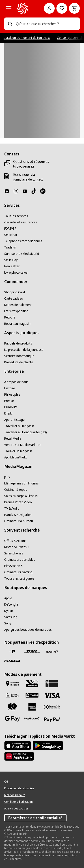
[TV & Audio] (12, 508)
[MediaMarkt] (24, 8)
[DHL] (32, 652)
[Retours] (10, 317)
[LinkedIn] (45, 191)
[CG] (6, 782)
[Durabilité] (11, 407)
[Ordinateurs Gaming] (18, 572)
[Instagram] (18, 191)
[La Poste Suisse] (12, 652)
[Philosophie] (12, 395)
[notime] (52, 652)
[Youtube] (27, 191)
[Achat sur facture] (12, 695)
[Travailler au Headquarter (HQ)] (26, 432)
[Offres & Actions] (15, 541)
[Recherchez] (10, 24)
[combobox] (46, 24)
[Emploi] (9, 413)
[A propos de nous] (16, 382)
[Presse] (9, 401)
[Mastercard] (12, 707)
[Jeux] (7, 477)
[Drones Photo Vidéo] (18, 502)
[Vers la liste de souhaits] (62, 8)
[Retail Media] (13, 438)
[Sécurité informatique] (19, 356)
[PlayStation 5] (13, 566)
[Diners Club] (52, 707)
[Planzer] (12, 661)
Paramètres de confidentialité (35, 818)
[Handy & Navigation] (18, 515)
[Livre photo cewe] (16, 273)
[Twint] (32, 695)
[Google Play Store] (48, 746)
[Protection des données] (19, 788)
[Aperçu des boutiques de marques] (28, 630)
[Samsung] (11, 617)
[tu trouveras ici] (24, 166)
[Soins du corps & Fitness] (21, 496)
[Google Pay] (12, 719)
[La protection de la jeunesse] (24, 350)
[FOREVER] (10, 229)
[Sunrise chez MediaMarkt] (22, 254)
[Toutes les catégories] (9, 8)
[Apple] (8, 598)
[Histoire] (10, 388)
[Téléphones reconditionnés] (23, 241)
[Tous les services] (16, 216)
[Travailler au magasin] (19, 426)
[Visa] (52, 695)
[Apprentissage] (14, 420)
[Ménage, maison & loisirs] (22, 483)
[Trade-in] (10, 247)
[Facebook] (9, 191)
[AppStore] (18, 746)
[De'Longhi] (11, 604)
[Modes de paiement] (18, 305)
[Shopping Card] (15, 292)
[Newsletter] (12, 266)
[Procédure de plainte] (19, 362)
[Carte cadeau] (14, 299)
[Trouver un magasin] (18, 451)
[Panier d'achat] (74, 8)
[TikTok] (36, 191)
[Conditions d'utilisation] (18, 802)
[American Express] (32, 707)
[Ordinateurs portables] (20, 560)
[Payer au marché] (12, 684)
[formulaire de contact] (28, 179)
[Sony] (8, 623)
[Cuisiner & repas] (16, 490)
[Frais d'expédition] (16, 311)
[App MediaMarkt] (16, 457)
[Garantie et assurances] (21, 222)
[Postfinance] (32, 719)
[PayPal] (52, 720)
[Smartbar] (11, 235)
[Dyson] (9, 611)
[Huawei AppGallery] (19, 756)
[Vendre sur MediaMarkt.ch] (22, 445)
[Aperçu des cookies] (16, 809)
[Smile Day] (11, 260)
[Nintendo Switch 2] (17, 547)
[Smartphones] (14, 553)
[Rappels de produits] (18, 343)
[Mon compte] (49, 8)
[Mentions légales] (15, 795)
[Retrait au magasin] (17, 324)
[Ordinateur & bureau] (19, 521)
